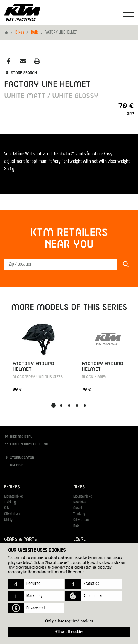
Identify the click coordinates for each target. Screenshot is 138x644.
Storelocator (19, 458)
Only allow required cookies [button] (69, 621)
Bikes (20, 33)
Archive (14, 465)
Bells (35, 33)
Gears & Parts (20, 539)
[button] (36, 584)
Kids (76, 526)
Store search (20, 73)
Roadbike (80, 502)
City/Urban (12, 514)
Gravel (78, 508)
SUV (7, 508)
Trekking (10, 502)
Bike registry (18, 437)
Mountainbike (14, 497)
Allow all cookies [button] (69, 632)
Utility (8, 520)
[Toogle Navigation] (129, 13)
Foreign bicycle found (26, 444)
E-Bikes (12, 487)
